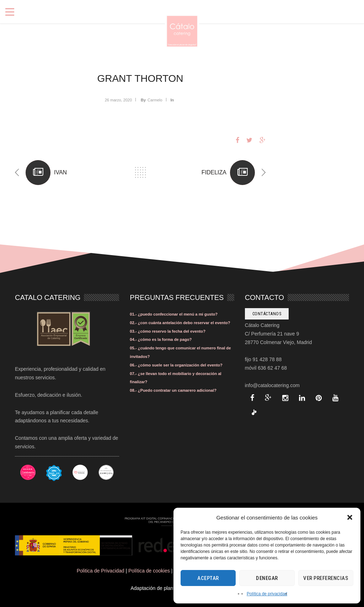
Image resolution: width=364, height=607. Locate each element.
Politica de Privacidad (101, 571)
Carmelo (155, 100)
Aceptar (208, 578)
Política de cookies (149, 571)
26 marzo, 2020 (118, 100)
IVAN (60, 172)
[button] (350, 517)
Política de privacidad (267, 594)
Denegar (267, 578)
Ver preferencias (326, 578)
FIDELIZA (214, 172)
